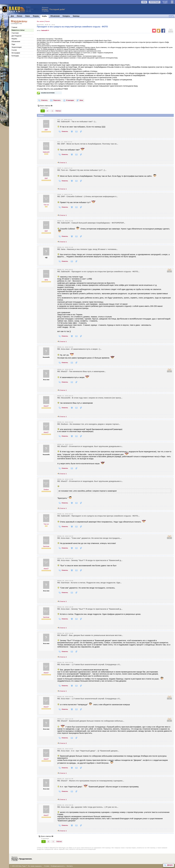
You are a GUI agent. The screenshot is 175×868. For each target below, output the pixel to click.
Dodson (46, 490)
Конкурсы (66, 16)
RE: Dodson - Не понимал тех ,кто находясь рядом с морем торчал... (89, 424)
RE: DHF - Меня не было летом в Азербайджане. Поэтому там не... (88, 144)
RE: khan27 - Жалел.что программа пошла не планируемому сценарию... (91, 781)
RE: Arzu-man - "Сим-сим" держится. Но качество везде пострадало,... (90, 538)
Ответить (43, 100)
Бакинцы (76, 16)
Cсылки (14, 50)
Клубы (44, 16)
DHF (46, 130)
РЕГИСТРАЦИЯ (155, 2)
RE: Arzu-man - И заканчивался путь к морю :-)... (79, 349)
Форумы (36, 16)
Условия (47, 866)
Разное (47, 21)
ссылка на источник (48, 93)
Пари (13, 44)
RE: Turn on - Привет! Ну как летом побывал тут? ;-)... (82, 170)
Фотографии (16, 53)
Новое (28, 16)
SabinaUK (46, 152)
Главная (14, 27)
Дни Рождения (16, 36)
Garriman (46, 546)
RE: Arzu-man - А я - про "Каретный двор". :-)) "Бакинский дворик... (88, 751)
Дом (12, 16)
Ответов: (62, 163)
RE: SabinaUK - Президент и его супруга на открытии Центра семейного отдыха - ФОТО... (98, 271)
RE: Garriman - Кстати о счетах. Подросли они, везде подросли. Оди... (89, 583)
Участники (15, 33)
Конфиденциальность (58, 866)
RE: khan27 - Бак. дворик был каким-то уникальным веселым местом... (90, 635)
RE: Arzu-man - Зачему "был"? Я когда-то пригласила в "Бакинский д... (90, 560)
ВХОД (144, 2)
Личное (20, 16)
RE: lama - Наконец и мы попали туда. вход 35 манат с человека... (88, 249)
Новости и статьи (18, 30)
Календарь (15, 56)
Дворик (168, 865)
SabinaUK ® (45, 30)
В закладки (69, 100)
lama (46, 280)
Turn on (46, 205)
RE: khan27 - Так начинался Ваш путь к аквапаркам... (82, 371)
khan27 (46, 406)
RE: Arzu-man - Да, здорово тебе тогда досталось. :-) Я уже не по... (88, 807)
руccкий (165, 1)
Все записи (40, 21)
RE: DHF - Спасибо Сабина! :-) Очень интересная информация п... (88, 196)
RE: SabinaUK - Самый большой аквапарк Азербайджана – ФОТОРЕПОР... (91, 223)
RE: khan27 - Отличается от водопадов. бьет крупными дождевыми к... (90, 446)
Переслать (55, 100)
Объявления (55, 16)
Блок (80, 100)
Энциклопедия (17, 47)
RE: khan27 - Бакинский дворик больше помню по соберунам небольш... (91, 721)
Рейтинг (58, 111)
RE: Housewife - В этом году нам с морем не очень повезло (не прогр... (90, 398)
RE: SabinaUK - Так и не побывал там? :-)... (77, 121)
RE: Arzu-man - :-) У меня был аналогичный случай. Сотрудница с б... (89, 664)
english (165, 3)
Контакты (70, 866)
